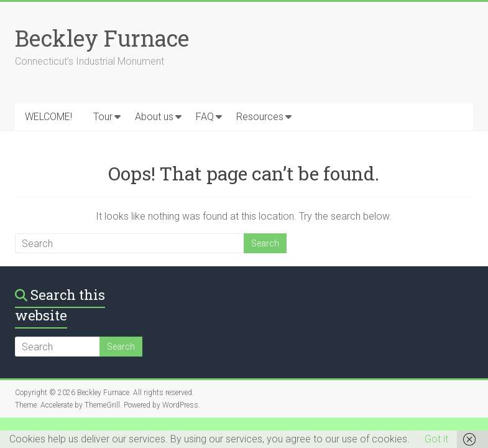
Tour (103, 117)
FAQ (205, 117)
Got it (436, 439)
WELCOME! (48, 117)
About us (154, 117)
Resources (260, 117)
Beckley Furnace (102, 38)
